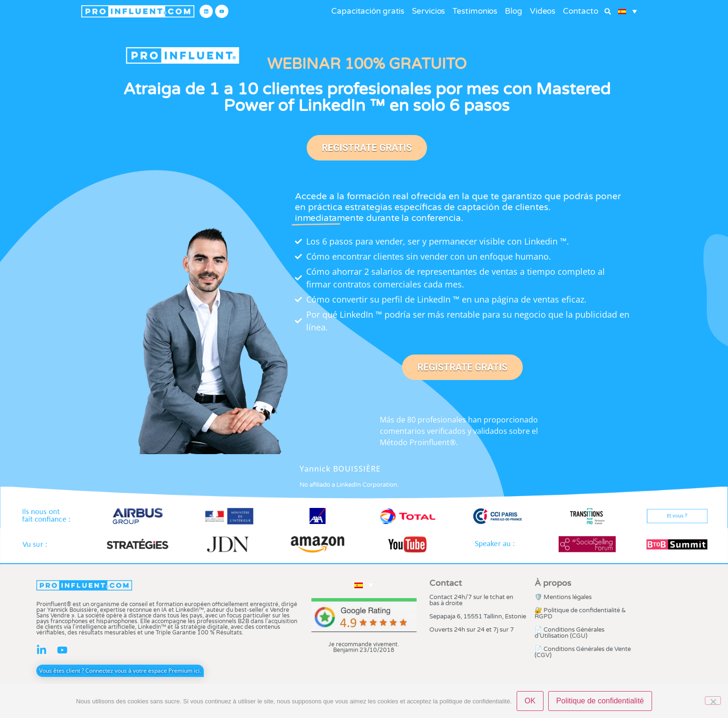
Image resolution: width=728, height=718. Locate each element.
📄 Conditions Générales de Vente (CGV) (583, 652)
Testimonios (475, 11)
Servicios (428, 11)
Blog (514, 11)
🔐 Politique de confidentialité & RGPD (580, 613)
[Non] (713, 701)
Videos (543, 11)
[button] (608, 12)
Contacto (580, 11)
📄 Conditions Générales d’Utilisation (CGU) (569, 633)
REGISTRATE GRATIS (367, 148)
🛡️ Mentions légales (563, 597)
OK (530, 701)
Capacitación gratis (368, 11)
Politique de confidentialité (600, 701)
